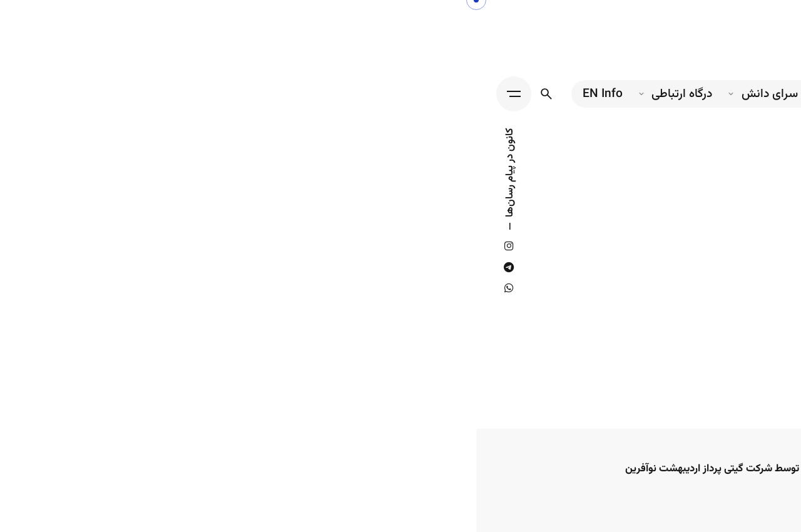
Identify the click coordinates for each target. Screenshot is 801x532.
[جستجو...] (70, 94)
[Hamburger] (38, 94)
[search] (625, 415)
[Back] (768, 222)
